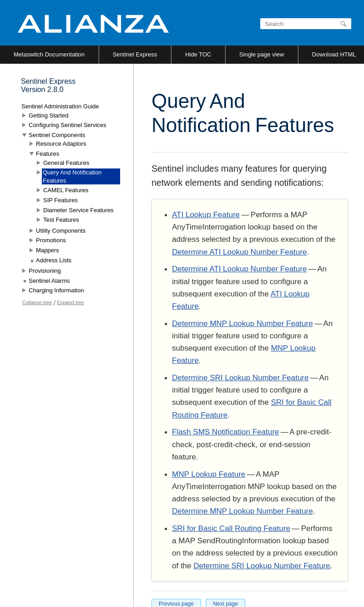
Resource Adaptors (61, 144)
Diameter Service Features (78, 210)
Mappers (48, 250)
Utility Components (61, 231)
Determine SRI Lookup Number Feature (240, 378)
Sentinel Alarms (49, 281)
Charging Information (56, 290)
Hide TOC (198, 54)
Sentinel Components (57, 135)
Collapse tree (37, 302)
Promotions (51, 240)
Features (48, 154)
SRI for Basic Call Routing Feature (231, 528)
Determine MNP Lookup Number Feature (243, 324)
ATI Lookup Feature (206, 215)
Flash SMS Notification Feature (225, 432)
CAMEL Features (66, 190)
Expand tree (70, 302)
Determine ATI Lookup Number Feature (239, 252)
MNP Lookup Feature (209, 474)
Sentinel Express (135, 54)
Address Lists (54, 260)
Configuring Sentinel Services (68, 125)
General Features (66, 163)
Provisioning (45, 271)
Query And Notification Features (72, 176)
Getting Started (48, 115)
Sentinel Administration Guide (60, 106)
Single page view (262, 54)
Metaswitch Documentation (49, 54)
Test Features (61, 220)
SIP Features (61, 200)
